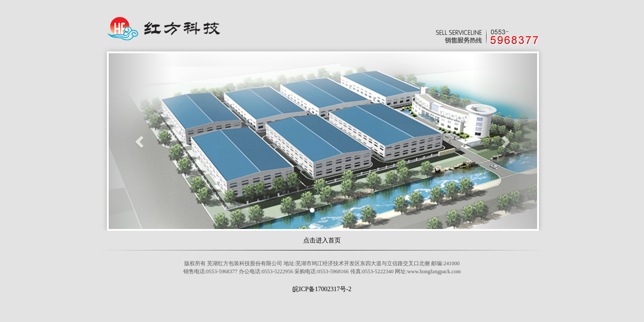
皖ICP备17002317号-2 (322, 289)
